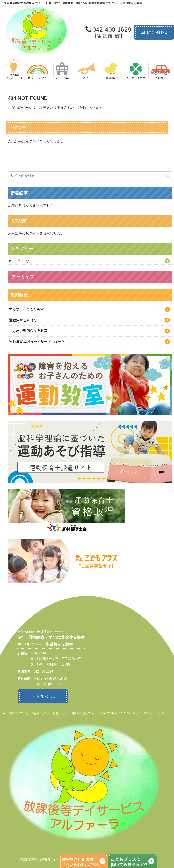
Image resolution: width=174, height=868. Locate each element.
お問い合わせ (154, 32)
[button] (168, 176)
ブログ (67, 712)
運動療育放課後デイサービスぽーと (37, 342)
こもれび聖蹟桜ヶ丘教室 (28, 331)
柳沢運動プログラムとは (17, 712)
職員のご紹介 (80, 712)
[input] (90, 176)
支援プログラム (41, 712)
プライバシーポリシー (130, 712)
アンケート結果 (97, 712)
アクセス (112, 712)
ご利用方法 (57, 712)
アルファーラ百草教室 (26, 309)
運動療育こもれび (23, 320)
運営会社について (154, 712)
